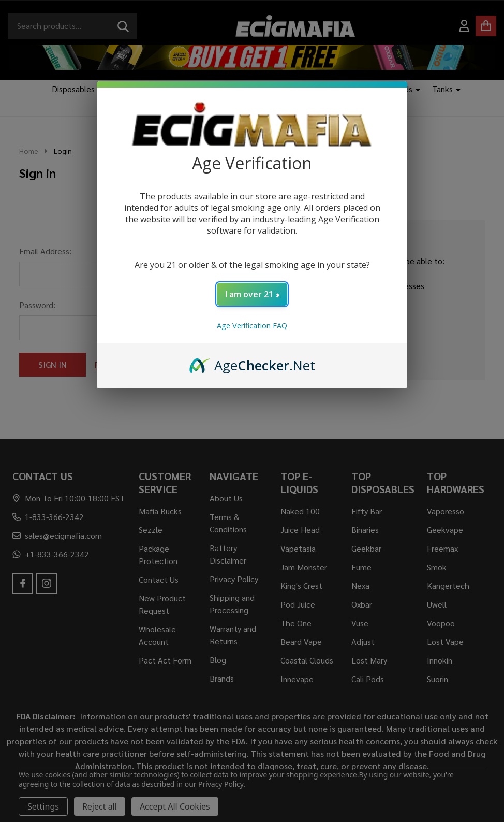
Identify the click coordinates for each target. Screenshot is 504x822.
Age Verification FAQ (252, 326)
